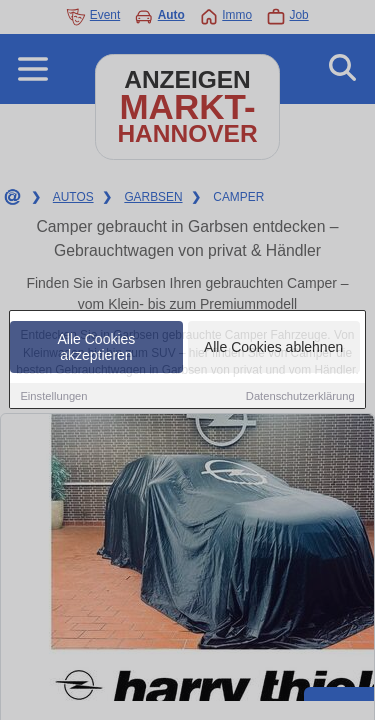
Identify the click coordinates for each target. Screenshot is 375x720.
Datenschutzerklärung (300, 397)
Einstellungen (53, 397)
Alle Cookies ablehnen (273, 348)
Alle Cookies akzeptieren (97, 348)
